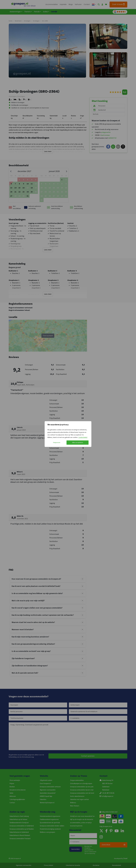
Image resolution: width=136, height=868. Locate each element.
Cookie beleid (83, 437)
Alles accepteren (78, 443)
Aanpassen (57, 443)
